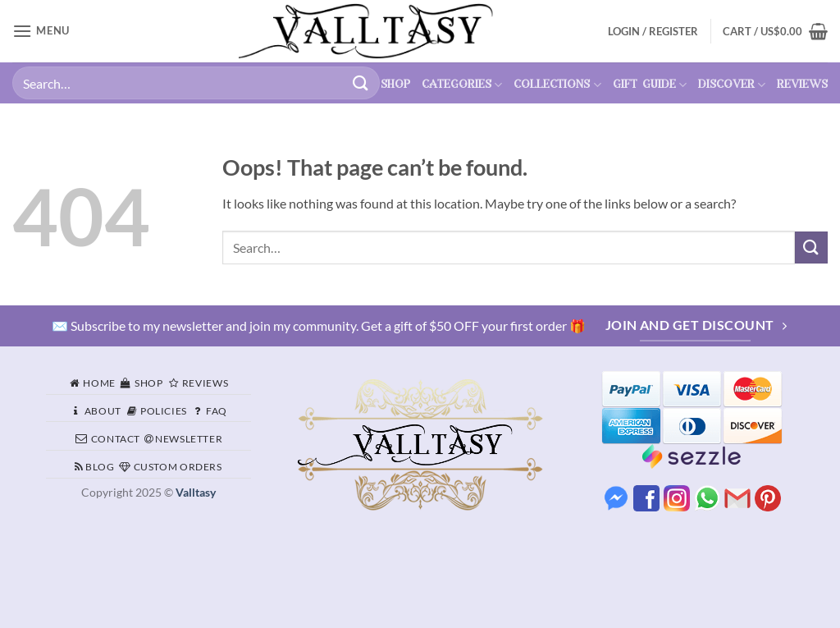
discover (732, 85)
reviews (802, 85)
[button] (775, 31)
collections (557, 85)
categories (462, 85)
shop (395, 85)
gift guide (650, 85)
